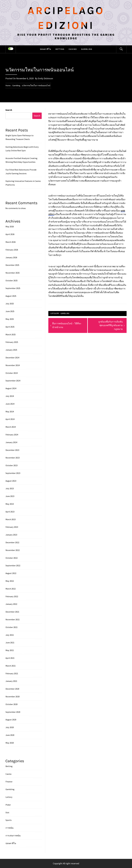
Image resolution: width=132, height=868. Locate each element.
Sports (9, 820)
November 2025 (13, 273)
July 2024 (10, 396)
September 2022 (13, 565)
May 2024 (10, 412)
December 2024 (12, 358)
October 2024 (12, 373)
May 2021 (10, 650)
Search (9, 110)
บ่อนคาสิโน (46, 49)
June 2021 (10, 643)
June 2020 (10, 735)
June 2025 (10, 311)
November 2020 (13, 697)
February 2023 (12, 527)
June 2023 (10, 496)
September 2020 (13, 712)
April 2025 (10, 327)
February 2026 (12, 250)
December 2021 (12, 612)
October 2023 (12, 465)
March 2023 (11, 519)
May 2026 (10, 227)
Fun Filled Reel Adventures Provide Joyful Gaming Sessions (21, 172)
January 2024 (11, 442)
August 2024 (11, 388)
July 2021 (10, 635)
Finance (9, 782)
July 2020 (10, 727)
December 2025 (12, 265)
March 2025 (11, 334)
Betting (60, 49)
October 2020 (12, 704)
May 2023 (10, 504)
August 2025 (11, 296)
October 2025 (12, 280)
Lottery (9, 797)
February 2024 (12, 435)
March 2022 (11, 589)
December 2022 (12, 542)
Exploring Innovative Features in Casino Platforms (23, 183)
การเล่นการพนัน (13, 836)
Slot (7, 812)
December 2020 (12, 689)
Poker (8, 805)
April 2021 (10, 658)
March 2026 (11, 242)
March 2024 (11, 427)
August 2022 (11, 573)
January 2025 (11, 350)
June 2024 (10, 404)
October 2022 (12, 558)
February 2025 (12, 342)
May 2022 (10, 581)
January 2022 (11, 604)
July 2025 (10, 304)
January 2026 (11, 257)
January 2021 (11, 681)
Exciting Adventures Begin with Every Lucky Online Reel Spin (22, 149)
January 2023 (11, 535)
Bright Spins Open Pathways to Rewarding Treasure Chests (20, 137)
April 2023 (10, 512)
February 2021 (12, 673)
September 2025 (13, 288)
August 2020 (11, 720)
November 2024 (13, 365)
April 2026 (10, 234)
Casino (73, 49)
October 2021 (12, 627)
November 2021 (13, 619)
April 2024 (10, 419)
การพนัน (9, 828)
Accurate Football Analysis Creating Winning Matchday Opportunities (21, 160)
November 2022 (13, 550)
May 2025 (10, 319)
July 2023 (10, 488)
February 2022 (12, 596)
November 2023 (13, 458)
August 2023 (11, 481)
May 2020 (10, 743)
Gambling (87, 49)
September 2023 (13, 473)
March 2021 (11, 666)
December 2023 (12, 450)
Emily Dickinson (45, 78)
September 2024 (13, 381)
